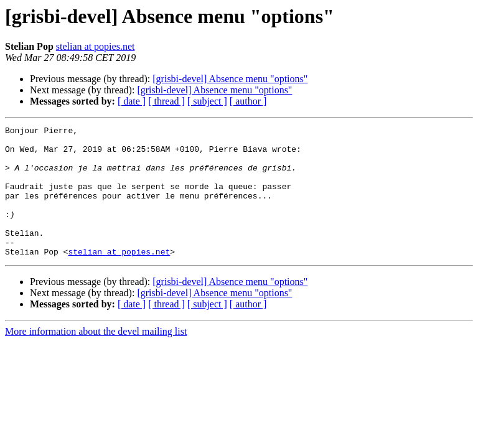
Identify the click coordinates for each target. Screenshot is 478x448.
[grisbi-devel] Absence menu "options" (230, 79)
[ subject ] (207, 101)
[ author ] (248, 101)
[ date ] (132, 101)
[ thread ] (166, 101)
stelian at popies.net (96, 46)
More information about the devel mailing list (96, 357)
